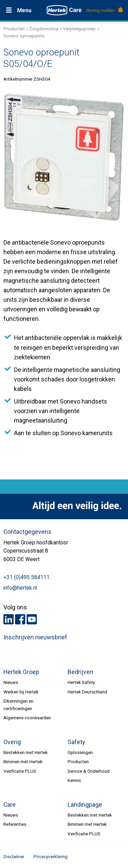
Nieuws (11, 682)
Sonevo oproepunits (24, 36)
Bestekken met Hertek (26, 752)
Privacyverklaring (51, 856)
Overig (12, 742)
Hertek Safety (81, 682)
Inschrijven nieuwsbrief (35, 637)
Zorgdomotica (44, 29)
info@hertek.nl (20, 588)
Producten (14, 29)
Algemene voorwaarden (27, 718)
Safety (76, 742)
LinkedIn (9, 619)
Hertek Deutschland (87, 692)
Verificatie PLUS (20, 771)
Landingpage (85, 805)
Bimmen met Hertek (23, 761)
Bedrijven (80, 672)
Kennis (74, 780)
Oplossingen (80, 752)
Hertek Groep (21, 672)
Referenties (15, 824)
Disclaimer (14, 856)
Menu (24, 10)
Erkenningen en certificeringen (18, 705)
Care (10, 805)
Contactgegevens (27, 532)
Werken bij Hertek (21, 692)
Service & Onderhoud (89, 771)
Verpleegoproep (79, 29)
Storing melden (104, 11)
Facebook (20, 619)
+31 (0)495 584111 (26, 577)
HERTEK (64, 10)
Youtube (32, 619)
